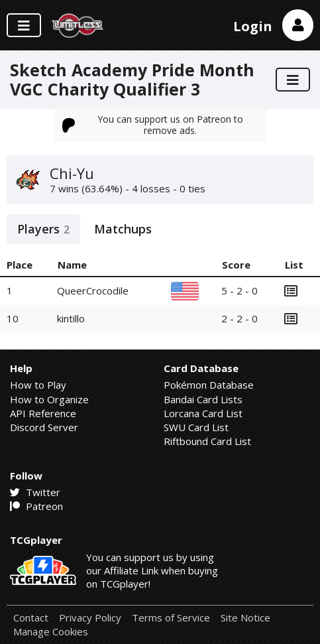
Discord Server (44, 427)
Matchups (123, 229)
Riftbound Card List (207, 441)
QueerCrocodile (93, 290)
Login (253, 26)
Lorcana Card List (203, 413)
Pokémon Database (209, 385)
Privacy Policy (90, 618)
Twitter (35, 492)
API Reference (43, 413)
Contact (31, 618)
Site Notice (245, 618)
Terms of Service (171, 618)
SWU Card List (196, 427)
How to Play (38, 385)
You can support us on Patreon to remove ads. (153, 124)
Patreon (36, 506)
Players (43, 229)
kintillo (71, 318)
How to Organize (49, 399)
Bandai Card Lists (203, 399)
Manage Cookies (51, 632)
